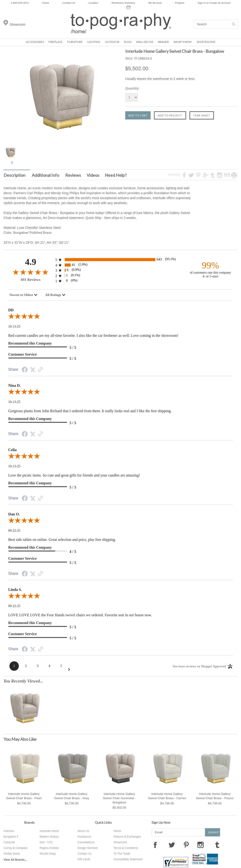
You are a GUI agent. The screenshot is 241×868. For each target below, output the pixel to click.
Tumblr (217, 845)
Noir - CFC (46, 842)
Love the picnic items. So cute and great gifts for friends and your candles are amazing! (74, 475)
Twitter (172, 845)
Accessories (35, 42)
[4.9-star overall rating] (31, 272)
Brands (163, 42)
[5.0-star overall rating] (120, 317)
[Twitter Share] (33, 370)
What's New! (183, 42)
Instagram (201, 845)
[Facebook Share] (25, 370)
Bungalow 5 (11, 837)
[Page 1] (14, 666)
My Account (154, 3)
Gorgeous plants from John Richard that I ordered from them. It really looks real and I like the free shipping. (90, 411)
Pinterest (186, 845)
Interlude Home (49, 831)
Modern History (49, 837)
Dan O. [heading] (14, 514)
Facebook (155, 845)
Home (45, 3)
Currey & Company (16, 848)
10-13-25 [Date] (14, 327)
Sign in (202, 3)
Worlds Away (48, 854)
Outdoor (112, 42)
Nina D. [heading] (14, 385)
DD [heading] (11, 310)
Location (92, 3)
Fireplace (56, 42)
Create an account (220, 3)
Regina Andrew (49, 848)
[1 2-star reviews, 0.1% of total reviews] (120, 276)
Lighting (94, 42)
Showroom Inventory (123, 3)
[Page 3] (38, 666)
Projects (179, 3)
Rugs (128, 42)
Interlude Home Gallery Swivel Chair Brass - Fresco (215, 796)
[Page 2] (26, 666)
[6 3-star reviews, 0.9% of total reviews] (120, 270)
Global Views (12, 854)
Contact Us (68, 3)
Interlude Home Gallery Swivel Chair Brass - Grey (72, 796)
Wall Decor (145, 42)
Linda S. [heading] (15, 590)
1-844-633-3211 (20, 3)
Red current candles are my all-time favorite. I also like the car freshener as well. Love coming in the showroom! (93, 335)
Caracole (9, 842)
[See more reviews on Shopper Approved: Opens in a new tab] (199, 666)
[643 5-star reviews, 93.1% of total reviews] (120, 260)
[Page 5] (61, 666)
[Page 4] (49, 666)
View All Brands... (15, 860)
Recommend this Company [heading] (30, 343)
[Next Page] (69, 669)
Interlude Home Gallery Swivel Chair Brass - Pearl (24, 796)
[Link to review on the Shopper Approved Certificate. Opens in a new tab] (40, 370)
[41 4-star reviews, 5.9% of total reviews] (120, 265)
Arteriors (9, 831)
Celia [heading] (12, 450)
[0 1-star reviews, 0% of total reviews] (120, 281)
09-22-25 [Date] (14, 531)
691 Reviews (31, 280)
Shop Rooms (206, 42)
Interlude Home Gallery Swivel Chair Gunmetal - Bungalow (119, 798)
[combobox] (23, 295)
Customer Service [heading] (22, 354)
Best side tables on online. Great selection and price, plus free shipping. (62, 540)
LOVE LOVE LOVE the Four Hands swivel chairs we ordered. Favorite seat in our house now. (80, 615)
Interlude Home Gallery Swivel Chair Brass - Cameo (167, 796)
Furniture (75, 42)
